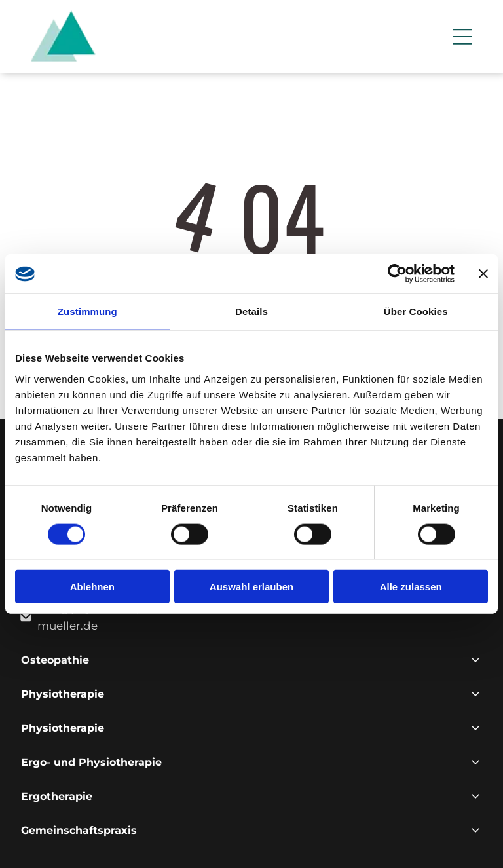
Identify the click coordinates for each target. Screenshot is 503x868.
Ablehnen (92, 587)
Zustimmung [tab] (87, 311)
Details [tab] (251, 311)
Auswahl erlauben (251, 587)
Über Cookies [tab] (416, 311)
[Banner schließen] (483, 274)
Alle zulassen (411, 587)
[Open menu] (462, 37)
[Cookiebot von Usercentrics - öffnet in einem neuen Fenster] (397, 274)
